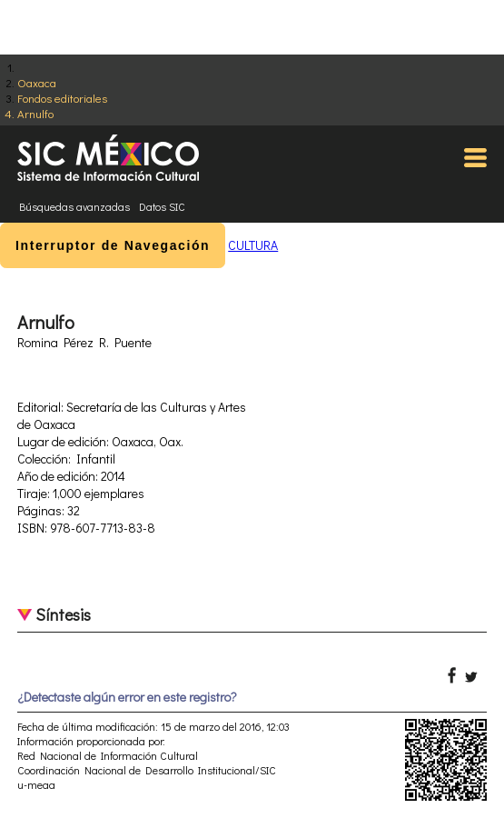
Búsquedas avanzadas (74, 206)
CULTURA (253, 245)
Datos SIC (162, 206)
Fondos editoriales (62, 98)
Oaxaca (37, 82)
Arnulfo (35, 113)
